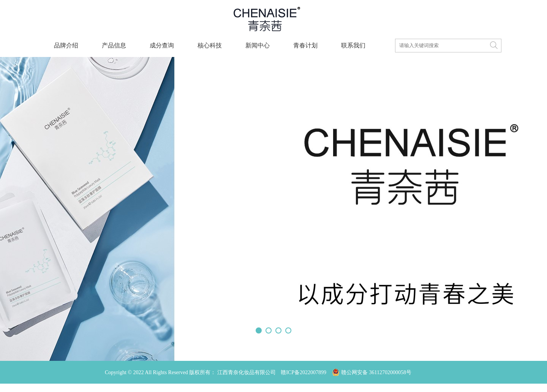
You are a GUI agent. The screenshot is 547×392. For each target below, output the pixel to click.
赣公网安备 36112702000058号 (374, 363)
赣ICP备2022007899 (304, 372)
